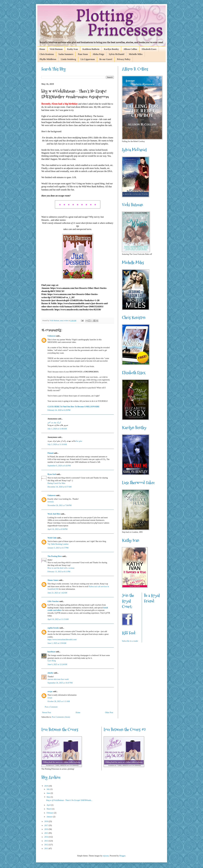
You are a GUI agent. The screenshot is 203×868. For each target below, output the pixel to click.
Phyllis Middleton (48, 59)
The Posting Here (55, 556)
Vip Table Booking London (58, 544)
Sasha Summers (66, 54)
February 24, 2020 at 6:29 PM (59, 410)
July (48, 789)
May (49, 797)
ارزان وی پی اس (54, 422)
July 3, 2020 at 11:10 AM (57, 444)
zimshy (50, 673)
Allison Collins (130, 49)
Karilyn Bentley (111, 49)
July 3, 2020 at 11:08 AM (57, 429)
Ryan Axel (52, 474)
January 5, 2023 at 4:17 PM (58, 548)
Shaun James (53, 580)
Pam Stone (83, 54)
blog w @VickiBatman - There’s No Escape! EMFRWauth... (69, 800)
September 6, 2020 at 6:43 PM (59, 466)
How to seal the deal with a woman (61, 568)
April (49, 805)
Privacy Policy (124, 59)
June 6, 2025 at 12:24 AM (57, 664)
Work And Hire (54, 514)
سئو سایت (79, 441)
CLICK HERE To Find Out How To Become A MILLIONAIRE (73, 407)
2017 (47, 825)
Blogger (122, 856)
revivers (51, 502)
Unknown (52, 336)
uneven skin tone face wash (58, 679)
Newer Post (47, 713)
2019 (47, 786)
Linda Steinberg (68, 59)
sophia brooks (53, 628)
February (50, 813)
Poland (50, 453)
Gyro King (52, 661)
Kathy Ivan (73, 49)
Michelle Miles (136, 54)
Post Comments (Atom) (61, 717)
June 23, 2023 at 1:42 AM (57, 593)
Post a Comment (51, 707)
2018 (47, 821)
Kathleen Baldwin (91, 49)
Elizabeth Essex (149, 49)
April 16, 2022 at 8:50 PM (58, 529)
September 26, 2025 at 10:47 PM (60, 683)
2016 (47, 829)
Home (42, 49)
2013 (47, 841)
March (49, 809)
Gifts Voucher (53, 601)
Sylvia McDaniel (117, 54)
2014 (47, 837)
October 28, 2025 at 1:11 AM (59, 701)
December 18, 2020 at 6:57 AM (60, 487)
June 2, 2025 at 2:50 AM (57, 643)
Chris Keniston (47, 54)
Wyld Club (52, 538)
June (49, 793)
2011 (47, 849)
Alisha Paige (98, 54)
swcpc (50, 691)
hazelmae (51, 652)
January (50, 817)
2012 (47, 845)
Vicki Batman (56, 49)
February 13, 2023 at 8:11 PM (59, 572)
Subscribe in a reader (130, 641)
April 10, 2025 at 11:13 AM (58, 619)
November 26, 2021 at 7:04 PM (60, 505)
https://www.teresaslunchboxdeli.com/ (62, 640)
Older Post (109, 713)
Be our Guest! (106, 59)
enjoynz (106, 856)
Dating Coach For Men (56, 483)
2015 (47, 833)
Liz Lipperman (88, 59)
